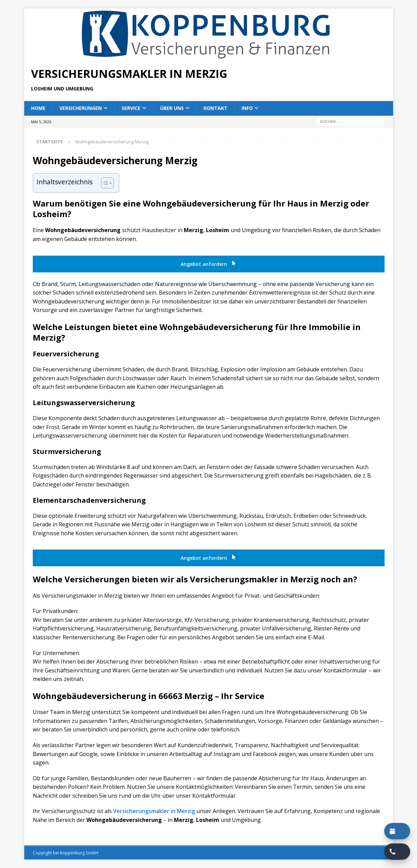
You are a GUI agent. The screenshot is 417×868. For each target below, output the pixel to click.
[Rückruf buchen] (397, 852)
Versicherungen (81, 108)
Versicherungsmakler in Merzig (154, 811)
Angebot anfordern (209, 264)
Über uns (172, 108)
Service (131, 108)
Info (247, 108)
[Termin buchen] (397, 831)
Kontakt (216, 108)
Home (38, 108)
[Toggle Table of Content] (104, 183)
